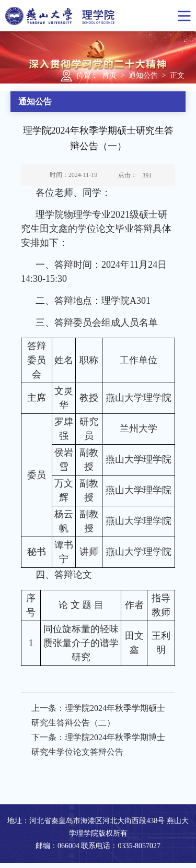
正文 (177, 75)
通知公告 (143, 75)
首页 (109, 75)
